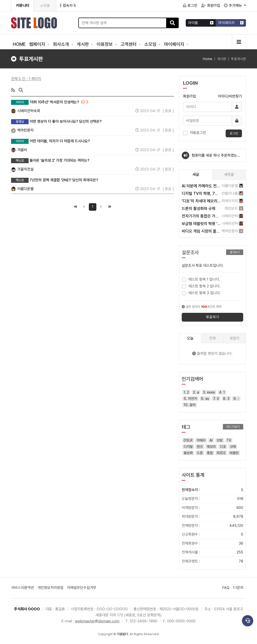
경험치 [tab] (235, 338)
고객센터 (129, 44)
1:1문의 (238, 588)
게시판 (83, 44)
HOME (19, 44)
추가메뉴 (233, 6)
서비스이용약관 (22, 588)
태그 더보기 (233, 427)
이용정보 (105, 44)
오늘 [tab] (190, 338)
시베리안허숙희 (26, 111)
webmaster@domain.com (97, 621)
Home (208, 59)
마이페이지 (175, 44)
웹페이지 (38, 44)
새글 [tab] (196, 175)
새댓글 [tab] (229, 175)
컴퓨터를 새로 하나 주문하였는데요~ (216, 157)
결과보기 (235, 252)
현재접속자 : (212, 490)
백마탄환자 (22, 130)
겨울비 (19, 150)
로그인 (190, 6)
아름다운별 (22, 189)
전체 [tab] (212, 338)
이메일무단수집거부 (82, 588)
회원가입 (211, 6)
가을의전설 (22, 169)
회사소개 (61, 44)
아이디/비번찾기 (230, 96)
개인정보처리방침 (50, 588)
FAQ (226, 588)
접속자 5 (68, 6)
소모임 (151, 44)
